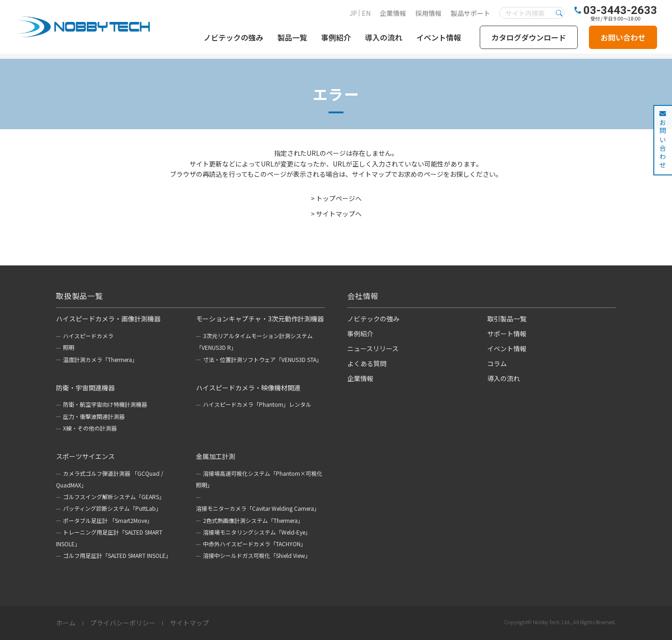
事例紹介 (336, 37)
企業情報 (393, 13)
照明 (69, 347)
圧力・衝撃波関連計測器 (94, 416)
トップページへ (339, 198)
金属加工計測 (216, 456)
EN (366, 13)
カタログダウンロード (529, 37)
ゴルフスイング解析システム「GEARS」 (114, 497)
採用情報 (428, 13)
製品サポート (470, 13)
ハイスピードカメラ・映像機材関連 (248, 388)
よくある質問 (367, 363)
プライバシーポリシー (123, 623)
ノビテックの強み (233, 37)
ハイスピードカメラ (88, 336)
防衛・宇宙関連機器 (85, 388)
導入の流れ (384, 37)
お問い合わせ (623, 37)
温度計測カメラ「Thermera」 (100, 359)
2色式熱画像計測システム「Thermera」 (253, 520)
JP (353, 13)
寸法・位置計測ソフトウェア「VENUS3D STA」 (262, 359)
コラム (497, 363)
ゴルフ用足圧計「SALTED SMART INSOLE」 (117, 555)
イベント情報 (439, 37)
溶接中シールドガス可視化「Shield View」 (257, 555)
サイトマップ (189, 623)
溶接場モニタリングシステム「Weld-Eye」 (257, 532)
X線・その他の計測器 (90, 428)
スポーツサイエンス (85, 456)
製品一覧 (292, 37)
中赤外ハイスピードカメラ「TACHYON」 (255, 544)
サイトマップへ (339, 214)
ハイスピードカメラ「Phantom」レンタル (257, 404)
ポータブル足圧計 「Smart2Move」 (108, 520)
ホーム (66, 623)
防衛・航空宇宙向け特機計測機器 (105, 404)
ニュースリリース (373, 348)
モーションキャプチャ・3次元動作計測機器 (260, 319)
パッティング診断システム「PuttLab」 (112, 508)
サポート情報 (507, 334)
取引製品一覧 (507, 319)
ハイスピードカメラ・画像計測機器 (108, 319)
